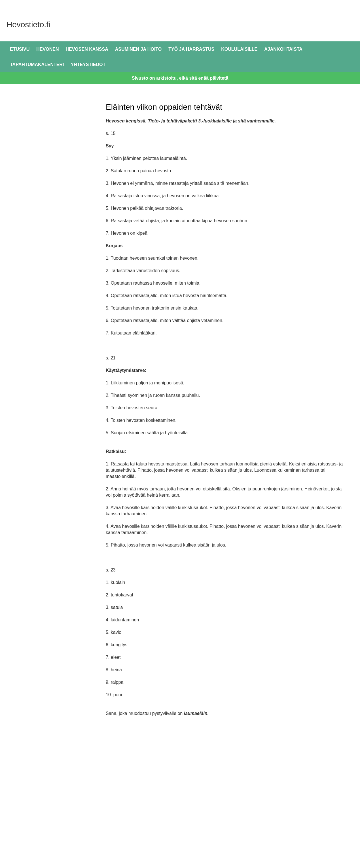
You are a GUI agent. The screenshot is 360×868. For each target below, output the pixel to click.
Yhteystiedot (88, 64)
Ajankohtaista (283, 49)
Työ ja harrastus (191, 49)
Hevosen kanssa (87, 49)
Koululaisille (239, 49)
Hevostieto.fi (68, 24)
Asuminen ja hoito (138, 49)
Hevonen (47, 49)
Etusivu (20, 49)
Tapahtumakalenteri (37, 64)
